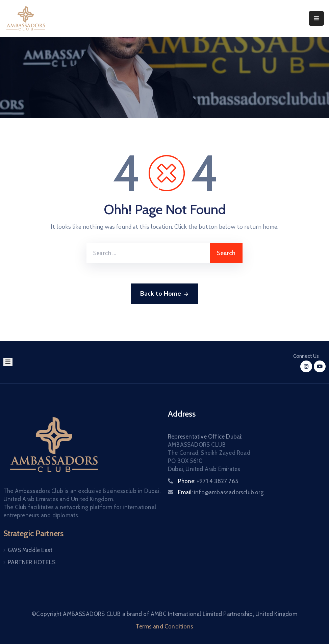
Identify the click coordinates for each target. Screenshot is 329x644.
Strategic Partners (33, 533)
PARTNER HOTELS (32, 562)
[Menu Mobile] (316, 18)
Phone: (208, 481)
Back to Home (165, 294)
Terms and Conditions (164, 626)
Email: (221, 492)
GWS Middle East (30, 550)
